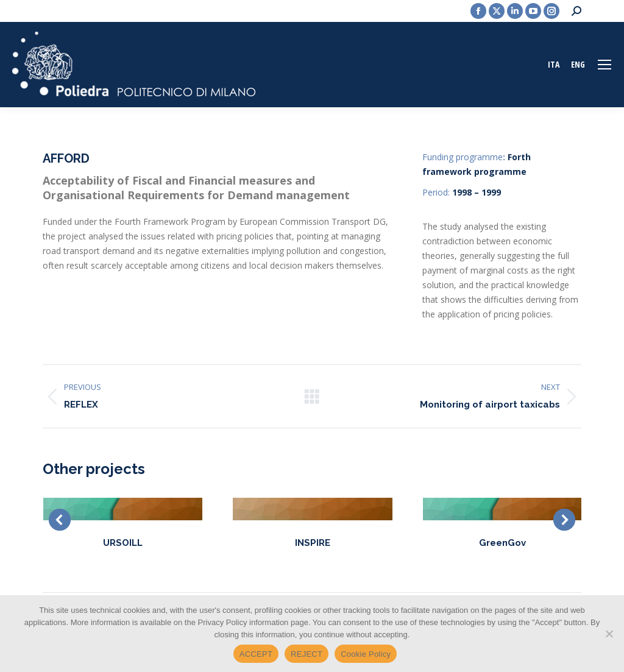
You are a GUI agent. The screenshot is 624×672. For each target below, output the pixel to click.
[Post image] (123, 509)
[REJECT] (609, 634)
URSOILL (123, 543)
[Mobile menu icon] (604, 65)
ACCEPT (256, 654)
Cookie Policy (366, 654)
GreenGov (502, 543)
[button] (60, 520)
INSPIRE (313, 543)
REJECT (307, 654)
